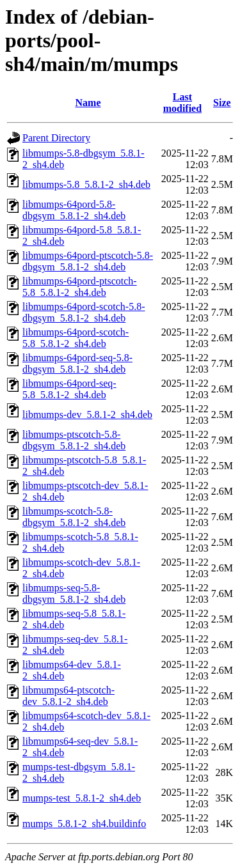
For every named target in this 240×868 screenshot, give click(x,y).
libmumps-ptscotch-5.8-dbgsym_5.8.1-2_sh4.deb (74, 440)
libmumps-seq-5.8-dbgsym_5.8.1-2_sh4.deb (74, 593)
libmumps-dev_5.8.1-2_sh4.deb (87, 415)
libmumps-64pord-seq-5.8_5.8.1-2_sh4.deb (69, 389)
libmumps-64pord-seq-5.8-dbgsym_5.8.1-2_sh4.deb (77, 363)
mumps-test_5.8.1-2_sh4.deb (82, 798)
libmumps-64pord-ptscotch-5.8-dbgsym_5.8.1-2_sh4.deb (88, 261)
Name (88, 103)
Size (222, 103)
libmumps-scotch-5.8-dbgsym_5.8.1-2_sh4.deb (74, 517)
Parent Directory (56, 138)
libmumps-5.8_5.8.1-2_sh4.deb (86, 184)
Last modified (182, 103)
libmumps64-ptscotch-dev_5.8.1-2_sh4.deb (68, 696)
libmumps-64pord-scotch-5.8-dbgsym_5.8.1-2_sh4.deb (84, 312)
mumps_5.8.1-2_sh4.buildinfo (84, 824)
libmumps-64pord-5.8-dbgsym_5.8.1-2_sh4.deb (74, 210)
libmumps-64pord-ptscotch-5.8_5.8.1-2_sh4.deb (80, 287)
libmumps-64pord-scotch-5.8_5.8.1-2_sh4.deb (76, 338)
